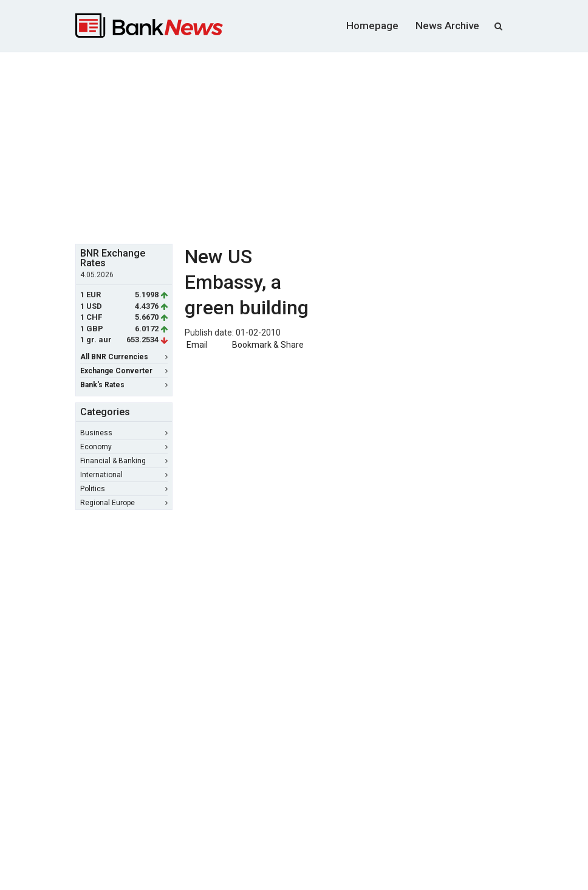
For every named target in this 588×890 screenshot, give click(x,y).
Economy (124, 447)
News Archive (447, 26)
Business (124, 433)
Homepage (372, 26)
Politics (124, 489)
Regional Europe (124, 503)
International (124, 475)
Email (196, 345)
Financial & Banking (124, 461)
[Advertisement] (332, 147)
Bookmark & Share (268, 345)
